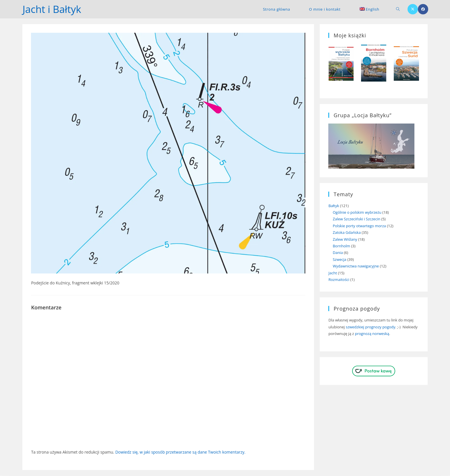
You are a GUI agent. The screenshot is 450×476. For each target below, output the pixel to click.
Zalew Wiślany (345, 239)
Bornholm (341, 246)
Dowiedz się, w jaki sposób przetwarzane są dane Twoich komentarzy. (181, 452)
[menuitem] (369, 9)
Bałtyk (334, 206)
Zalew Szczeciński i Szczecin (356, 219)
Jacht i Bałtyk (53, 9)
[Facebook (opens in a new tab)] (423, 9)
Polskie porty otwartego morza (359, 226)
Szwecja (339, 260)
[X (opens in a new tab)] (413, 9)
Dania (338, 253)
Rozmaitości (339, 280)
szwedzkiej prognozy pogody (371, 327)
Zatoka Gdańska (347, 233)
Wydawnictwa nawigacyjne (356, 266)
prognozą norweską (372, 334)
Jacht (333, 273)
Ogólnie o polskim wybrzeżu (357, 213)
